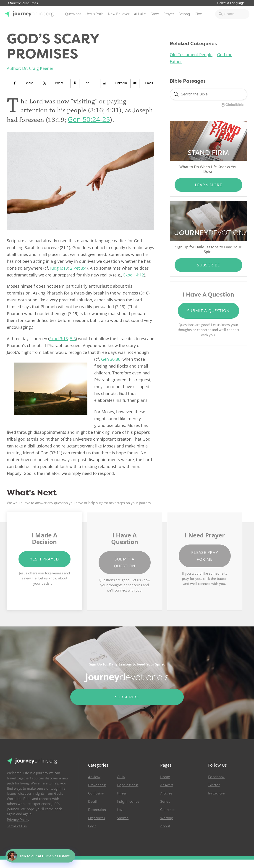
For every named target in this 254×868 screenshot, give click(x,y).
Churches (168, 810)
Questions (73, 14)
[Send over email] (142, 83)
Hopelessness (128, 785)
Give (198, 14)
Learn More (208, 185)
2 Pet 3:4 (78, 268)
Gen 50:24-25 (89, 119)
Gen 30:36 (111, 359)
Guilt (121, 777)
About (165, 826)
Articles (166, 793)
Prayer (169, 14)
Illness (122, 793)
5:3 (73, 339)
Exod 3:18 (59, 339)
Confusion (96, 793)
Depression (97, 810)
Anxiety (94, 777)
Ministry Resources (23, 3)
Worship (167, 818)
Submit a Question (208, 311)
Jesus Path (94, 14)
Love (121, 810)
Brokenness (97, 785)
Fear (92, 826)
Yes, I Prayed (45, 559)
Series (165, 802)
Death (93, 802)
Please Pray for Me (205, 556)
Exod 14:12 (134, 275)
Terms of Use (17, 826)
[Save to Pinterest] (82, 83)
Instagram (217, 793)
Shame (123, 818)
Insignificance (128, 802)
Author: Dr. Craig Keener (30, 68)
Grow (155, 14)
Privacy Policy (18, 820)
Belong (184, 14)
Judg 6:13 (59, 268)
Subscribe (208, 265)
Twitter (214, 785)
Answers (167, 785)
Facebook (216, 777)
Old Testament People (191, 55)
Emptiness (96, 818)
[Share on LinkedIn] (112, 83)
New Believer (119, 14)
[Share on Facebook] (22, 83)
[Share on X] (52, 83)
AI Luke (140, 14)
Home (165, 777)
